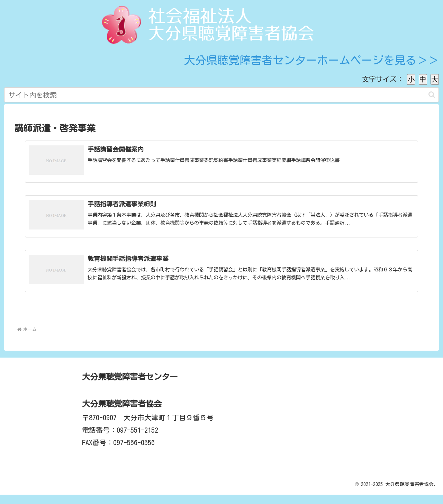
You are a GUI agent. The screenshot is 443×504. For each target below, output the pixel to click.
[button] (432, 95)
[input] (221, 95)
